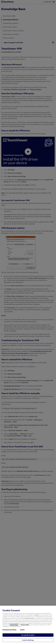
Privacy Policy (25, 625)
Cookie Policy (14, 625)
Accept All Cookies (28, 635)
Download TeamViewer (9, 630)
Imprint (22, 630)
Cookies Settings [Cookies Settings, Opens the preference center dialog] (28, 640)
